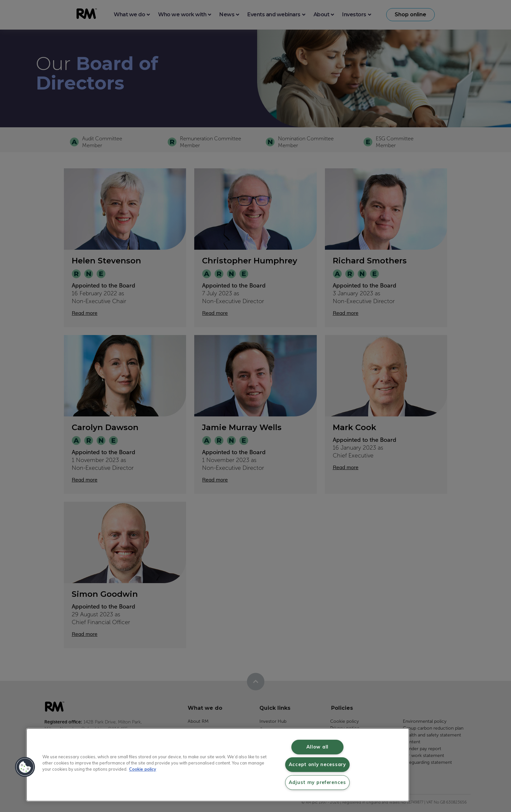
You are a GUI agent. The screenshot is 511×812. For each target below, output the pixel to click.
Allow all (317, 747)
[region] (218, 765)
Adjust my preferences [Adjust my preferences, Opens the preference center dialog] (317, 782)
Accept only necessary (317, 764)
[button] (25, 767)
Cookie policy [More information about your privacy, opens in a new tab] (143, 769)
